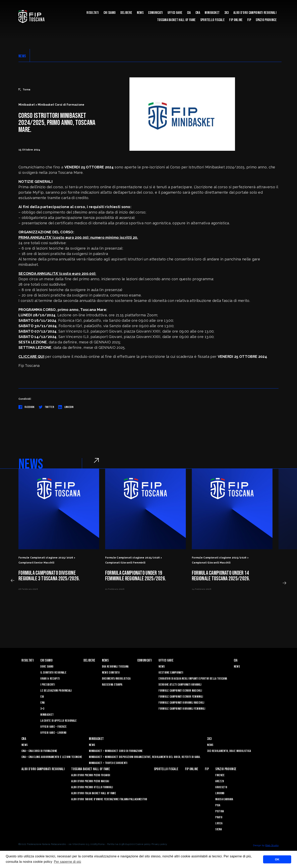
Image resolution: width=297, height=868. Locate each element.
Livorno (220, 793)
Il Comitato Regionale (53, 673)
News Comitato (111, 673)
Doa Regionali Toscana (115, 667)
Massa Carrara (224, 799)
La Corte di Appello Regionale (58, 721)
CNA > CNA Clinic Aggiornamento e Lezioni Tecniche (52, 757)
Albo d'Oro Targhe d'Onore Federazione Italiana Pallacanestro (109, 799)
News (140, 13)
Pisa (218, 805)
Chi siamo (110, 13)
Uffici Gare (175, 13)
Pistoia (220, 811)
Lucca (219, 823)
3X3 (227, 13)
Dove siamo (47, 667)
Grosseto (221, 787)
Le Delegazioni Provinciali (56, 691)
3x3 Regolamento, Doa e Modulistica (229, 751)
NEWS (22, 56)
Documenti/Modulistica (116, 679)
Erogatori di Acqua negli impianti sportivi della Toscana (193, 679)
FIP (249, 20)
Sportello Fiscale (212, 20)
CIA (189, 13)
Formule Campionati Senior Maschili (180, 691)
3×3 (42, 709)
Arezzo (220, 781)
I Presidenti (48, 685)
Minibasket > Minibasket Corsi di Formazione (116, 751)
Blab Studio (272, 845)
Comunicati (155, 13)
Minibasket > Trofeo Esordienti (108, 763)
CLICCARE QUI (31, 357)
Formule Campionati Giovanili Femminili (182, 709)
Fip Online (236, 20)
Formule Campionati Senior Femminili (181, 697)
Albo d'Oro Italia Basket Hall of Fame (94, 793)
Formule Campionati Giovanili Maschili (181, 703)
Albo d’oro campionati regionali (255, 13)
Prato (219, 817)
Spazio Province (266, 20)
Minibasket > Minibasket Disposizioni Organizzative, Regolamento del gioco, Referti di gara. (145, 757)
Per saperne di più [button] (67, 862)
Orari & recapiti (50, 679)
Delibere (126, 13)
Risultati (93, 13)
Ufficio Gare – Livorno (53, 733)
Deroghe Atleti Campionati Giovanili (180, 685)
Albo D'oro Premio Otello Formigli (92, 787)
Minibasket (212, 13)
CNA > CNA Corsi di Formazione (39, 751)
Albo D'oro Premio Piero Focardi (91, 775)
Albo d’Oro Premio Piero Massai (90, 781)
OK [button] (277, 859)
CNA (198, 13)
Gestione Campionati (171, 673)
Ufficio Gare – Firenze (53, 727)
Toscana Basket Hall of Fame (176, 20)
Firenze (220, 775)
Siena (219, 829)
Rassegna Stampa (112, 685)
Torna (24, 90)
